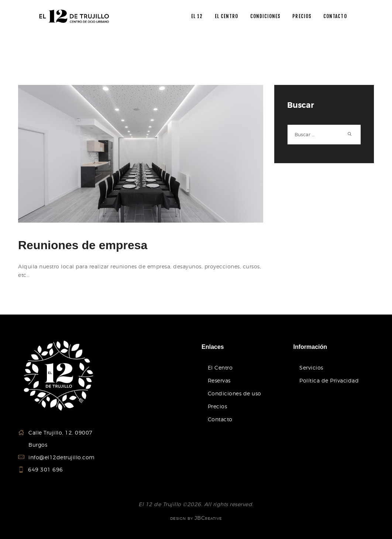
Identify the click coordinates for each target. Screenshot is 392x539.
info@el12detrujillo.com (62, 457)
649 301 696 (46, 470)
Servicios (311, 368)
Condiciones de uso (235, 393)
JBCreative (208, 518)
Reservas (219, 380)
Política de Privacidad (329, 380)
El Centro (220, 368)
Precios (218, 406)
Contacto (220, 419)
